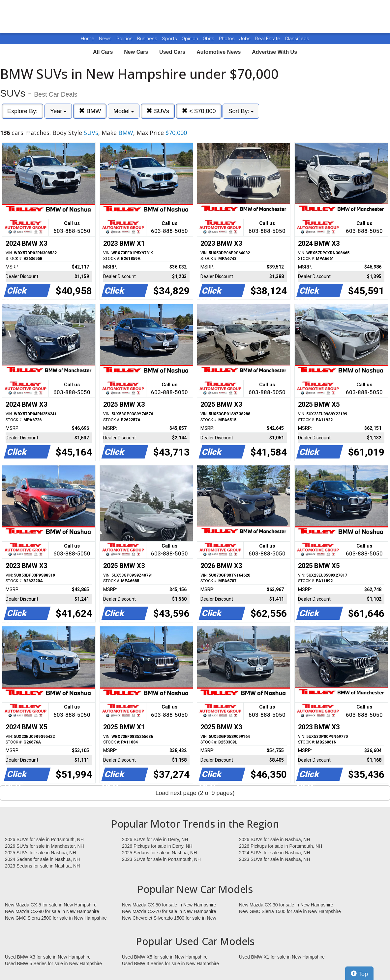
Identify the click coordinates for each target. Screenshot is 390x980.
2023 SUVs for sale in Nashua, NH (275, 859)
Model (124, 111)
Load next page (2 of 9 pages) (195, 793)
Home (88, 39)
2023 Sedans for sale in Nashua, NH (42, 866)
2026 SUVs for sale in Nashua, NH (275, 839)
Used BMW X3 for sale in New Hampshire (48, 957)
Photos (227, 39)
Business (148, 39)
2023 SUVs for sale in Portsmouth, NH (161, 859)
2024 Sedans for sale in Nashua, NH (42, 859)
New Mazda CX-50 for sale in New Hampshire (169, 905)
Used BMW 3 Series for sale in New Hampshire (170, 964)
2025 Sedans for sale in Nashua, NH (159, 853)
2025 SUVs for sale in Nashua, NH (41, 853)
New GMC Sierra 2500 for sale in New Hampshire (56, 918)
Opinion (191, 39)
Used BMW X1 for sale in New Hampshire (282, 957)
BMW (90, 111)
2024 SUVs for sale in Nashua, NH (275, 853)
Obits (209, 39)
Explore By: (22, 111)
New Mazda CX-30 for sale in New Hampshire (286, 905)
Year (58, 111)
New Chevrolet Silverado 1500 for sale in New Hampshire (169, 918)
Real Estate (268, 39)
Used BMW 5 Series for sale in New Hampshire (53, 964)
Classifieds (297, 39)
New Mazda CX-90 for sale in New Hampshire (52, 911)
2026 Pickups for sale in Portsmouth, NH (281, 846)
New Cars (136, 52)
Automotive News (219, 52)
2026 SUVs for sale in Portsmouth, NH (44, 839)
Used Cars (172, 52)
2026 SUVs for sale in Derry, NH (155, 839)
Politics (124, 39)
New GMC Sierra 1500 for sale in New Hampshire (290, 911)
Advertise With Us (274, 52)
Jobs (246, 39)
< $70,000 (199, 111)
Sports (170, 39)
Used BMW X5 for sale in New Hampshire (165, 957)
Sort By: (241, 111)
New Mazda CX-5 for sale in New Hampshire (51, 905)
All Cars (103, 52)
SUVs (158, 111)
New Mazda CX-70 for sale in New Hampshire (169, 911)
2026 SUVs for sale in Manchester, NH (45, 846)
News (105, 39)
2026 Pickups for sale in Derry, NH (157, 846)
